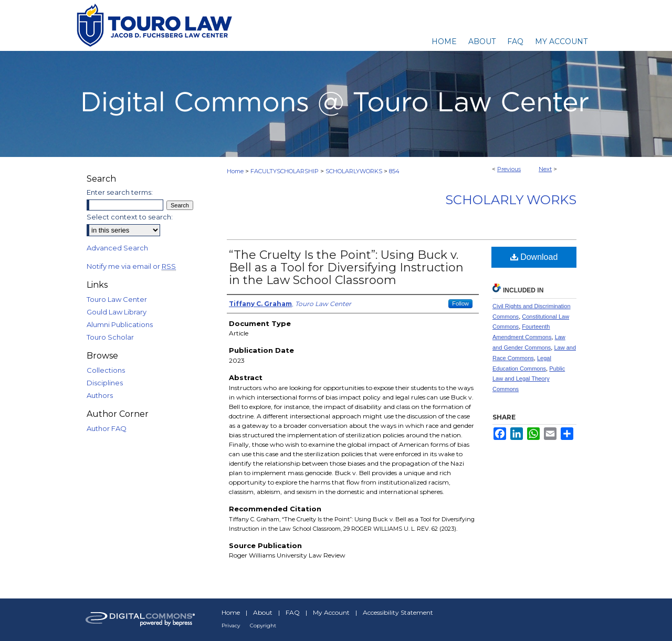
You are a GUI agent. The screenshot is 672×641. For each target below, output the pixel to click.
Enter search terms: (120, 192)
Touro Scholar (110, 337)
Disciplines (105, 383)
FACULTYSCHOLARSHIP (285, 171)
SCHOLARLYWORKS (354, 171)
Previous (509, 169)
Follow (460, 303)
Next (545, 169)
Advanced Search (117, 248)
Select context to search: (130, 217)
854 (394, 171)
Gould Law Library (117, 312)
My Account (331, 612)
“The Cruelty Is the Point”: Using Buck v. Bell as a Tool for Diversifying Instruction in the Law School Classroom (346, 267)
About (263, 612)
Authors (100, 395)
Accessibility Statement (398, 612)
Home (235, 171)
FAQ (293, 612)
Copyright (263, 626)
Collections (106, 370)
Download (534, 257)
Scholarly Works (511, 200)
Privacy (231, 626)
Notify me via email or (131, 266)
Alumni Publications (120, 324)
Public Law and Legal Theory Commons (529, 379)
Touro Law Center (117, 299)
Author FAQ (107, 428)
